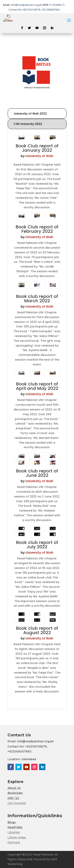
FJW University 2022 (28, 124)
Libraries (14, 832)
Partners (14, 842)
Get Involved (17, 803)
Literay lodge (17, 837)
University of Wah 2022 (30, 114)
